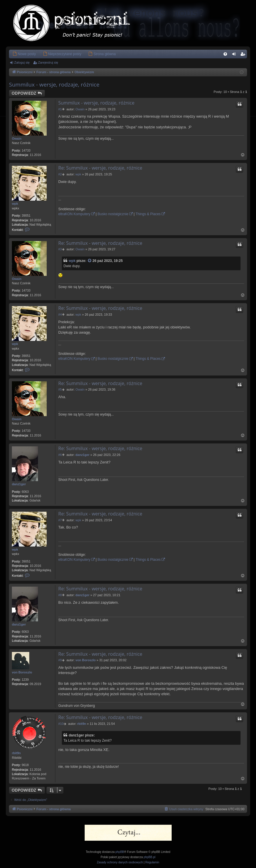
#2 (60, 174)
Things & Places (148, 214)
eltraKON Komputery (74, 214)
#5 (60, 389)
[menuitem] (24, 54)
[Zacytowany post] (90, 261)
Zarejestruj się (48, 62)
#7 (60, 520)
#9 (60, 660)
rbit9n (16, 753)
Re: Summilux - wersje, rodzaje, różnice (100, 168)
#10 (61, 724)
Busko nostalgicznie (113, 214)
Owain (17, 139)
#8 (60, 595)
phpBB (120, 852)
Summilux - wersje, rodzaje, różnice (54, 85)
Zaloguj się (22, 62)
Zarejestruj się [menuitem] (244, 55)
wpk (15, 204)
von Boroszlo (22, 672)
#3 (60, 249)
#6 (60, 455)
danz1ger (19, 484)
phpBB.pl (149, 857)
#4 (60, 315)
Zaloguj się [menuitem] (235, 55)
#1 (60, 109)
